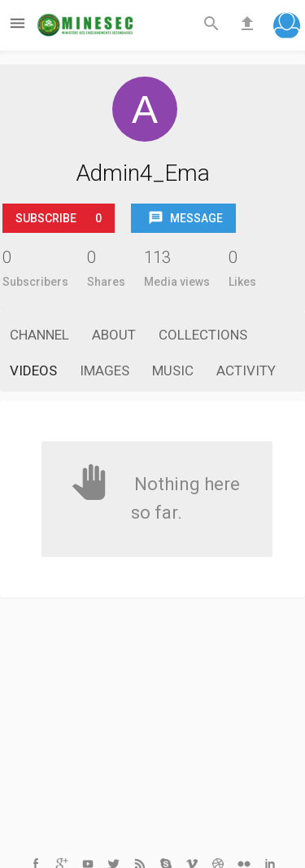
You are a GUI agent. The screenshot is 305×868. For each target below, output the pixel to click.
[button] (287, 27)
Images (105, 370)
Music (173, 370)
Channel (39, 335)
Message (185, 219)
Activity (246, 370)
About (114, 335)
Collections (203, 335)
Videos (33, 370)
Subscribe (59, 218)
